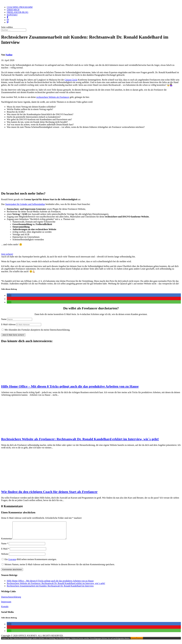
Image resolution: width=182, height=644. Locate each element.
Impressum (6, 605)
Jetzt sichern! (7, 254)
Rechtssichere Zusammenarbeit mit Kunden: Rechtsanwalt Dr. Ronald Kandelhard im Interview (50, 589)
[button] (9, 295)
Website (5, 557)
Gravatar (12, 563)
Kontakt (5, 610)
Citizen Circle (71, 80)
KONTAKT (12, 15)
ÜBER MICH (13, 10)
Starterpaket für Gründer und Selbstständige (25, 204)
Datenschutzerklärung (11, 600)
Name (4, 319)
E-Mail (5, 552)
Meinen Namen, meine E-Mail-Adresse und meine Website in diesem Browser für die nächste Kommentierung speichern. (60, 568)
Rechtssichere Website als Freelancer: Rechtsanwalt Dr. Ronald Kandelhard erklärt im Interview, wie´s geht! (80, 439)
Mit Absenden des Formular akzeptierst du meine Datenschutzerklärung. (37, 330)
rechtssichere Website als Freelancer (53, 97)
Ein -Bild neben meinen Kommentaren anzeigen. (31, 563)
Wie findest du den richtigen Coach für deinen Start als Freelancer (49, 492)
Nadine (9, 55)
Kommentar (7, 542)
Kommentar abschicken (12, 573)
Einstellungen (137, 642)
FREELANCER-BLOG (18, 12)
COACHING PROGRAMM (20, 7)
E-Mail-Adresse (8, 324)
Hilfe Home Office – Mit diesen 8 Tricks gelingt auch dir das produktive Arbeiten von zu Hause (70, 386)
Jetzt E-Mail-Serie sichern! (13, 335)
